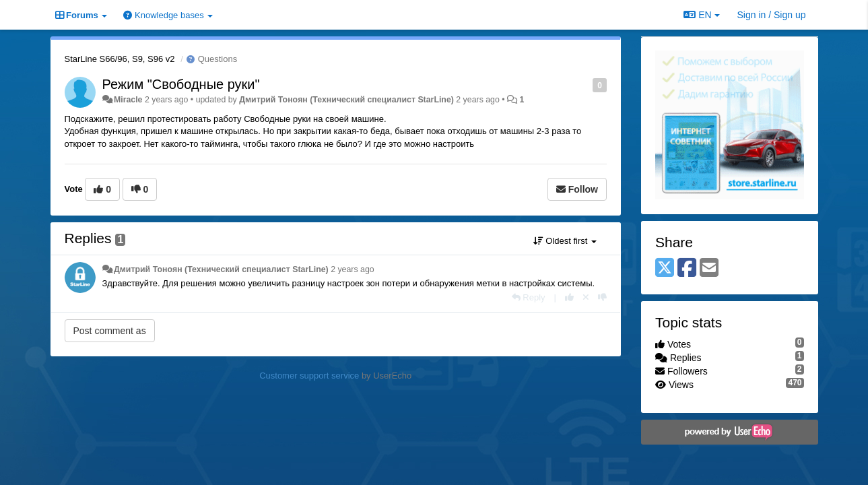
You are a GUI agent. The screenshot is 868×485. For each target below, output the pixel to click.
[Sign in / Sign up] (772, 15)
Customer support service (309, 376)
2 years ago (353, 269)
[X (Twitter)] (665, 268)
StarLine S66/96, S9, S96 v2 (120, 59)
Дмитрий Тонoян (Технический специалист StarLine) (346, 100)
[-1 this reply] (602, 297)
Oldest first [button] (565, 241)
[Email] (709, 268)
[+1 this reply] (569, 297)
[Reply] (529, 297)
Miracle (128, 100)
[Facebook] (687, 268)
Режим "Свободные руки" (181, 84)
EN (701, 15)
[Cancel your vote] (586, 297)
